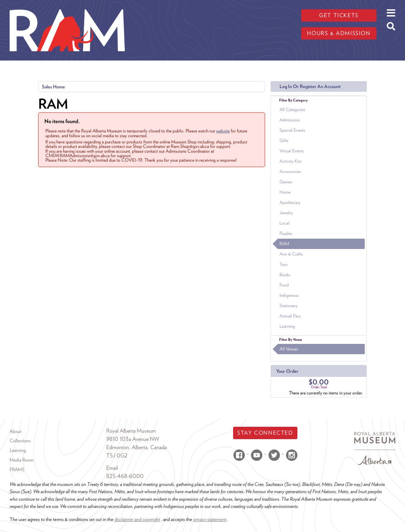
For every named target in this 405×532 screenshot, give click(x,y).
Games (286, 182)
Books (285, 275)
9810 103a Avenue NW (133, 439)
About (15, 431)
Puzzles (286, 233)
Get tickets (339, 15)
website (223, 131)
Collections (20, 441)
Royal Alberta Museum (131, 431)
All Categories (292, 110)
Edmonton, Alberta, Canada (136, 447)
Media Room (21, 460)
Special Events (292, 130)
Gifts (284, 140)
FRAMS (17, 469)
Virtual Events (292, 151)
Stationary (289, 306)
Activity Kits (291, 161)
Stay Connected (265, 433)
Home (285, 192)
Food (284, 285)
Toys (284, 264)
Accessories (290, 171)
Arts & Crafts (291, 254)
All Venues (289, 349)
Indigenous (289, 295)
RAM (284, 244)
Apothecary (290, 202)
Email (112, 468)
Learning (287, 326)
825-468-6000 (125, 476)
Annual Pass (290, 316)
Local (284, 223)
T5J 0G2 (117, 455)
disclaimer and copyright (137, 519)
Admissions (290, 120)
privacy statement (210, 519)
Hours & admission (339, 33)
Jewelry (286, 213)
